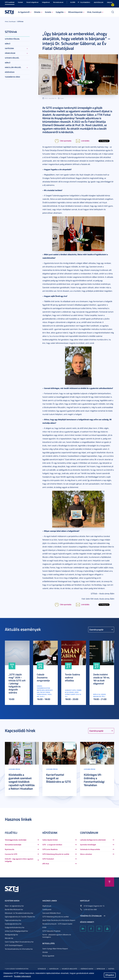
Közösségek (10, 72)
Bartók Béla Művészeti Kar (14, 909)
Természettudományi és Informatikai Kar (19, 949)
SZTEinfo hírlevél (12, 58)
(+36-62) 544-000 (90, 909)
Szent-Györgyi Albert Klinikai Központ (55, 949)
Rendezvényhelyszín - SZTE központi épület (57, 924)
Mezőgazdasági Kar (11, 935)
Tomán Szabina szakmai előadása (72, 677)
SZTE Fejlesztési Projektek (51, 931)
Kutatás (48, 12)
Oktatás (37, 12)
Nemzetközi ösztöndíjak (13, 845)
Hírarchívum (10, 53)
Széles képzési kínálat (50, 840)
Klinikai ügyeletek (48, 956)
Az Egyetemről (24, 12)
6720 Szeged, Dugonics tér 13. (94, 906)
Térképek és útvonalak (91, 916)
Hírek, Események (94, 12)
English (110, 2)
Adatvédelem (99, 2)
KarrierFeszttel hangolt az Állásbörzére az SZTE (59, 778)
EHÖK (44, 927)
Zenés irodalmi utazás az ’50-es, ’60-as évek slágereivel (101, 679)
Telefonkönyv (85, 2)
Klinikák (45, 952)
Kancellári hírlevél (13, 67)
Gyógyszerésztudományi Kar (15, 927)
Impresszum (101, 969)
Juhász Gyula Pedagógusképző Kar (16, 931)
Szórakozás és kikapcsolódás (90, 849)
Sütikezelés (42, 969)
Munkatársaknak (58, 2)
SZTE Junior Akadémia (50, 849)
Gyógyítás (60, 12)
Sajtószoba (9, 48)
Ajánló (8, 44)
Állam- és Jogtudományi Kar (14, 906)
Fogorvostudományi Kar (13, 920)
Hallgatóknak (46, 2)
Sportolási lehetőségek (88, 845)
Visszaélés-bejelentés (69, 969)
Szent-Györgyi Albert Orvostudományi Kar (19, 942)
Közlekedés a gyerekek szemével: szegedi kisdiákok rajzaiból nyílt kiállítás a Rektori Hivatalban (22, 782)
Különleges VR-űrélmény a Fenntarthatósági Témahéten (94, 780)
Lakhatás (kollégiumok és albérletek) (93, 840)
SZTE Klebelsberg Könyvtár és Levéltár (56, 854)
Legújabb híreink (14, 769)
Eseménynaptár (97, 630)
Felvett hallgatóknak (32, 2)
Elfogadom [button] (110, 975)
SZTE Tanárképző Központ (14, 945)
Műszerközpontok (75, 12)
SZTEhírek (20, 21)
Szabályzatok (47, 909)
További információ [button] (22, 976)
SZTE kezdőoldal (10, 2)
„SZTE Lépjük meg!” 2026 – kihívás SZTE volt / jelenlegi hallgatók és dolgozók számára (17, 683)
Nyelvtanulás (10, 849)
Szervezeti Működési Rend (51, 913)
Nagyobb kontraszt (113, 5)
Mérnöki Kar (9, 938)
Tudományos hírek (12, 77)
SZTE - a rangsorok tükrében (52, 845)
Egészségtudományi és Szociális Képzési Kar (20, 917)
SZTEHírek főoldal (12, 39)
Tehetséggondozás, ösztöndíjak (16, 840)
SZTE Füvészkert (48, 859)
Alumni (73, 2)
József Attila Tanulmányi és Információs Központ (59, 920)
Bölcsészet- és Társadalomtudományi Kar (19, 913)
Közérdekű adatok (87, 969)
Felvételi (20, 2)
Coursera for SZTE (11, 854)
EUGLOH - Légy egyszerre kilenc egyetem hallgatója (19, 860)
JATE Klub (46, 864)
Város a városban (86, 854)
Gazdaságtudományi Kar (13, 924)
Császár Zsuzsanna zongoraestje (43, 677)
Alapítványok (47, 906)
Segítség (111, 969)
